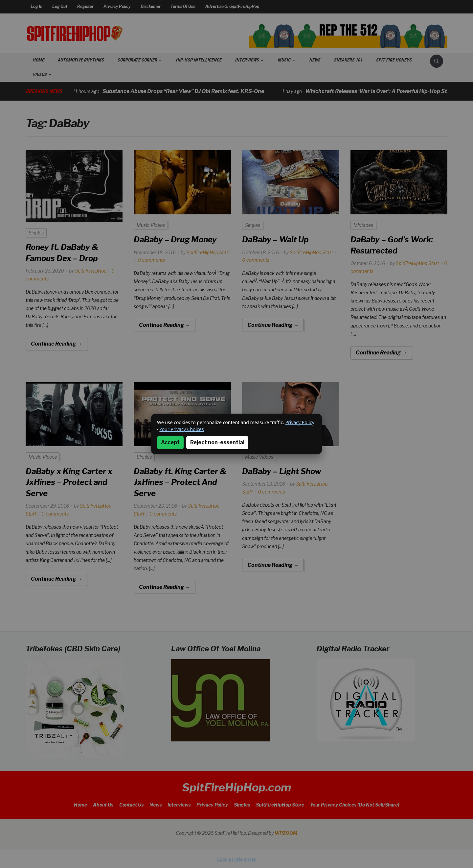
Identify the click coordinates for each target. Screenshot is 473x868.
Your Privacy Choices (181, 429)
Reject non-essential (217, 442)
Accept (170, 442)
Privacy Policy (300, 422)
